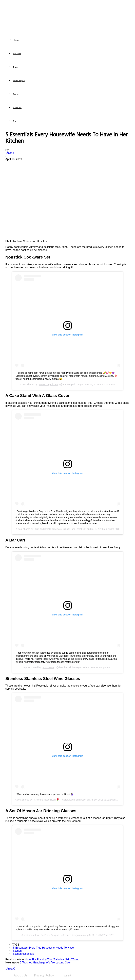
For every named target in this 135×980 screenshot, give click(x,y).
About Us (21, 975)
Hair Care (17, 108)
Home (17, 40)
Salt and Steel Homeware (48, 529)
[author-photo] (12, 966)
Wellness (17, 54)
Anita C (11, 153)
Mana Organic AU (49, 384)
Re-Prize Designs (50, 935)
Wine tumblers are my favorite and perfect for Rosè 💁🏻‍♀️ (45, 794)
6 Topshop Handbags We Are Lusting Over (45, 963)
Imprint (66, 975)
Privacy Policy (44, 975)
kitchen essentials (24, 954)
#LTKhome (48, 667)
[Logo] (8, 41)
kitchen (17, 951)
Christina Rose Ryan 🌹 (47, 800)
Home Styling (19, 81)
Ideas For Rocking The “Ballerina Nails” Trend (52, 959)
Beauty (16, 94)
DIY (15, 121)
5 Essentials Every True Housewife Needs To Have (43, 948)
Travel (16, 67)
